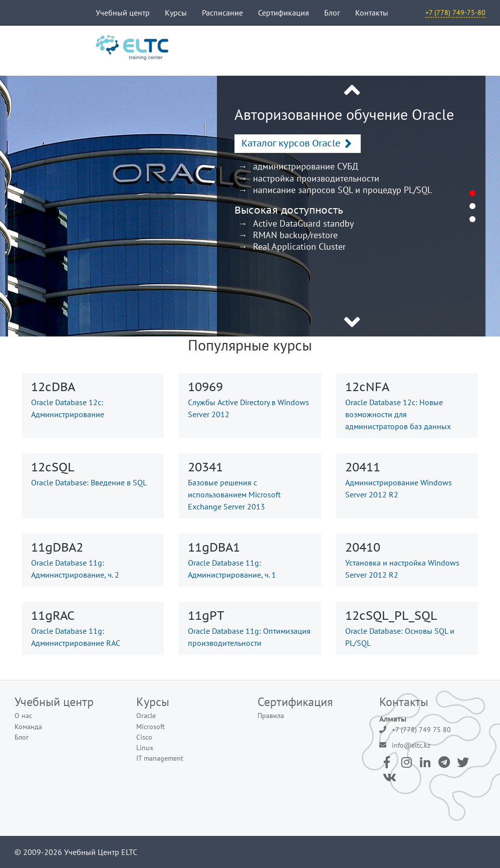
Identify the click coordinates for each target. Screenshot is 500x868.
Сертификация (284, 13)
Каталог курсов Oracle (291, 143)
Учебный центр (123, 13)
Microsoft (151, 727)
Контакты (372, 13)
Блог (332, 13)
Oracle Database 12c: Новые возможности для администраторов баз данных (398, 414)
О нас (23, 716)
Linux (145, 748)
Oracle (146, 716)
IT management (160, 758)
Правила (271, 716)
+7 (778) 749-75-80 (455, 13)
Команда (28, 727)
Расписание (222, 13)
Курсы (176, 13)
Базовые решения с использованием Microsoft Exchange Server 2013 (234, 494)
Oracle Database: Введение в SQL (89, 482)
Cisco (144, 737)
